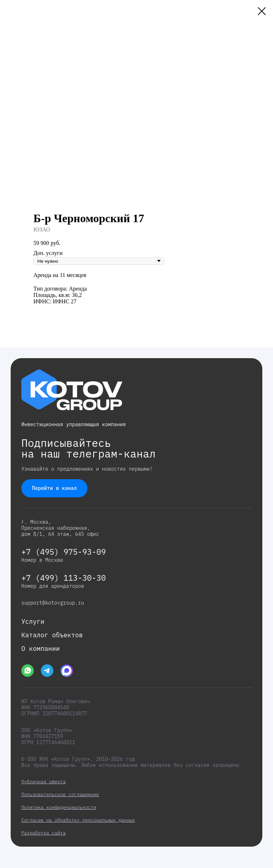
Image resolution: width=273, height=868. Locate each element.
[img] (28, 671)
